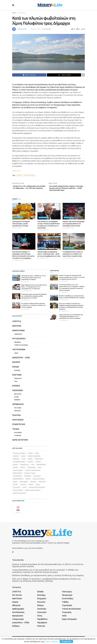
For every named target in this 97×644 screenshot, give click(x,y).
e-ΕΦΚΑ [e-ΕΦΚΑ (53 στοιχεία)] (30, 454)
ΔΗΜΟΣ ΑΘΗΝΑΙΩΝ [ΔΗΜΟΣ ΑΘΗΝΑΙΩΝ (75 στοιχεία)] (34, 457)
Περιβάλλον (18, 405)
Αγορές (16, 398)
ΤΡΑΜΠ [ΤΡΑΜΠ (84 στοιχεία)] (31, 486)
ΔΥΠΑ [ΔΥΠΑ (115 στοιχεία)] (24, 460)
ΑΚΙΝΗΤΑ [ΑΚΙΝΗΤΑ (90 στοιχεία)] (16, 457)
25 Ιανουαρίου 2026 (43, 231)
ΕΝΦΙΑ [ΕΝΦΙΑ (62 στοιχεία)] (30, 460)
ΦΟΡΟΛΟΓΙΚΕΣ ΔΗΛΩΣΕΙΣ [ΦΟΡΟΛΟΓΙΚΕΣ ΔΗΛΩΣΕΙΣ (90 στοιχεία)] (37, 488)
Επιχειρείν (17, 401)
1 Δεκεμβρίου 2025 (18, 261)
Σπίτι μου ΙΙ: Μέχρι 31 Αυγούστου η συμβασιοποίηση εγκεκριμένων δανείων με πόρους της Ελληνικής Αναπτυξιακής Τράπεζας (71, 307)
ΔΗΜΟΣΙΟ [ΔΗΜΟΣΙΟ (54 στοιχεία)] (16, 460)
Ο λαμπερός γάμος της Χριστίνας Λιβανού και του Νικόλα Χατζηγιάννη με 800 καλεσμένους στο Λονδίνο (34, 297)
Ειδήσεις (42, 249)
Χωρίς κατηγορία (20, 441)
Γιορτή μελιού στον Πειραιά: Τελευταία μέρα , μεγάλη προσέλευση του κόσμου (21, 225)
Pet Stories (18, 409)
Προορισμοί (18, 434)
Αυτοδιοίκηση (21, 13)
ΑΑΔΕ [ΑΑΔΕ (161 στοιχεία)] (37, 454)
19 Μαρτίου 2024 (35, 29)
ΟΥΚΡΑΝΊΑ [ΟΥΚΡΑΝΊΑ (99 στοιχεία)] (28, 477)
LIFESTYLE (17, 322)
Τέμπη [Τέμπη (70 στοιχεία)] (38, 486)
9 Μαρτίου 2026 (17, 229)
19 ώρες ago (25, 310)
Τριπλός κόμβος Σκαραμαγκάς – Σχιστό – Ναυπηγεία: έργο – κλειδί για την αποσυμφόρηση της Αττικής (49, 255)
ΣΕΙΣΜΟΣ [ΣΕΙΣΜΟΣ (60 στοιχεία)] (33, 483)
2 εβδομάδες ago (27, 292)
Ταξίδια (16, 430)
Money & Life (22, 29)
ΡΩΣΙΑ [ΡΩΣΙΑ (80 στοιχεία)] (15, 483)
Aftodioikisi (17, 171)
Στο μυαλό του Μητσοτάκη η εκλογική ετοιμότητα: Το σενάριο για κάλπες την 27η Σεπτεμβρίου (33, 306)
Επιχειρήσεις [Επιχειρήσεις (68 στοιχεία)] (25, 466)
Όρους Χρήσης (51, 641)
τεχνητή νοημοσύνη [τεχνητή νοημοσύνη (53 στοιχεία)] (19, 494)
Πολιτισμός (18, 421)
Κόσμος (16, 387)
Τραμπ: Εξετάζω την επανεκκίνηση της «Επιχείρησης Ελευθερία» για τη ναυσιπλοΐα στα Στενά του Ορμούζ (71, 318)
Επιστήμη (17, 376)
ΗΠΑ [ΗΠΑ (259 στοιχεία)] (33, 466)
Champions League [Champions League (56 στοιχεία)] (19, 454)
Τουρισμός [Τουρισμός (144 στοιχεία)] (17, 488)
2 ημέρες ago (26, 301)
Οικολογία (17, 412)
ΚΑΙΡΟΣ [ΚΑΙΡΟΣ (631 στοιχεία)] (23, 468)
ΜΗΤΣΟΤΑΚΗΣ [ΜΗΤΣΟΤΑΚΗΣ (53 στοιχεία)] (17, 474)
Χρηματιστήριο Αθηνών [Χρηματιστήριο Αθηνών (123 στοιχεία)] (33, 491)
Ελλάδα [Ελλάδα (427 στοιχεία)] (15, 466)
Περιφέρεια (17, 343)
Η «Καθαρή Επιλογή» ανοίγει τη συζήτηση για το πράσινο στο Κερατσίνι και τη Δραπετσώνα (73, 255)
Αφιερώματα (18, 335)
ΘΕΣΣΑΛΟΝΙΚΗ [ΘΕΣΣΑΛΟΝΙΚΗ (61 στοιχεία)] (41, 466)
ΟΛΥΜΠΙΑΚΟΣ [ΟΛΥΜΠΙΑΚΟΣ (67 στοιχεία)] (17, 477)
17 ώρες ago (25, 283)
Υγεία (16, 382)
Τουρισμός (18, 437)
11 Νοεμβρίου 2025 (43, 259)
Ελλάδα (16, 249)
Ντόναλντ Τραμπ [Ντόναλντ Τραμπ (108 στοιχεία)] (30, 474)
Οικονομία (17, 391)
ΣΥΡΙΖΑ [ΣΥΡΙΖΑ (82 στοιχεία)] (15, 486)
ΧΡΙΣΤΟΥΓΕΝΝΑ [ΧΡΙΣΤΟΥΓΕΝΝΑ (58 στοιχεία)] (18, 491)
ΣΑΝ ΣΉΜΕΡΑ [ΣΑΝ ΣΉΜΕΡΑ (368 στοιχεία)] (24, 483)
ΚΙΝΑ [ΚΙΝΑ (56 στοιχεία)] (40, 468)
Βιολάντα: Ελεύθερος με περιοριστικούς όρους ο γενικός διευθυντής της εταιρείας (72, 298)
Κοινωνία (17, 371)
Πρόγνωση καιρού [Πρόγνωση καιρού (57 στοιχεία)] (39, 480)
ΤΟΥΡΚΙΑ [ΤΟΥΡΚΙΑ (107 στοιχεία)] (23, 486)
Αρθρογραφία (18, 331)
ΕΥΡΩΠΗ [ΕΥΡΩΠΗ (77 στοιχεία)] (30, 463)
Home (14, 13)
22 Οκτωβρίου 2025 (68, 259)
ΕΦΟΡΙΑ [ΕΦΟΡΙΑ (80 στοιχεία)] (38, 463)
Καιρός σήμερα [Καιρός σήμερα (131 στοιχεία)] (18, 471)
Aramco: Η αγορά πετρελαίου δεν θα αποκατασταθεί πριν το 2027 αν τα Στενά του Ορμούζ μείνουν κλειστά (72, 278)
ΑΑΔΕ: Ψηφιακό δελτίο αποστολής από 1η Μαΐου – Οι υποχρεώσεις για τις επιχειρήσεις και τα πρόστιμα (34, 288)
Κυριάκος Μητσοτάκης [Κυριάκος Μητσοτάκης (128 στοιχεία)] (33, 471)
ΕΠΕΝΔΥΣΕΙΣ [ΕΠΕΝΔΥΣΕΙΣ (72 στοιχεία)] (39, 460)
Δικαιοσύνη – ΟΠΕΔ (21, 359)
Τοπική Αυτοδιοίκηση (21, 346)
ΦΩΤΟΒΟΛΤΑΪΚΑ (29, 175)
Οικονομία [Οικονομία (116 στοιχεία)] (37, 477)
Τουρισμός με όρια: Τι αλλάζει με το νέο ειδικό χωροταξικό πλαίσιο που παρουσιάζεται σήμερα (33, 279)
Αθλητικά (17, 327)
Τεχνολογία (18, 380)
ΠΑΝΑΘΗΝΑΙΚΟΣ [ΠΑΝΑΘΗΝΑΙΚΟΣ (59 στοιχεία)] (18, 480)
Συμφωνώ (66, 641)
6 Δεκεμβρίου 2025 (68, 229)
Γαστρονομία (18, 219)
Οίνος (16, 354)
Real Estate (18, 395)
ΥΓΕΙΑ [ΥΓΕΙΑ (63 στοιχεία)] (25, 488)
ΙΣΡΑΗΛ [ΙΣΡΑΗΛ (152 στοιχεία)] (15, 468)
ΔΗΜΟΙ (19, 175)
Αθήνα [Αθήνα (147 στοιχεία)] (23, 457)
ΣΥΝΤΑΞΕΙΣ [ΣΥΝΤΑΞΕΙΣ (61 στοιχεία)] (42, 483)
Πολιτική (16, 416)
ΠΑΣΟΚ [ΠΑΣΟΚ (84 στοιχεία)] (28, 480)
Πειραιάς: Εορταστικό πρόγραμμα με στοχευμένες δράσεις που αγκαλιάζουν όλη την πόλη (74, 225)
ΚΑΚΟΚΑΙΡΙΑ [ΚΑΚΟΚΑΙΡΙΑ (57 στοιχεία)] (32, 468)
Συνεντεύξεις (19, 425)
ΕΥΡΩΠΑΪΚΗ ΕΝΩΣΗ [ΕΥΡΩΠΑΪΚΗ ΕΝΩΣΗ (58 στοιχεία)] (19, 463)
